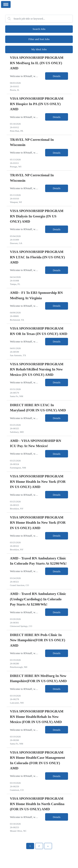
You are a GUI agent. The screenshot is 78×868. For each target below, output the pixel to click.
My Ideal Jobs (39, 49)
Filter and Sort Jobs (39, 39)
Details (57, 76)
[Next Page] (48, 846)
